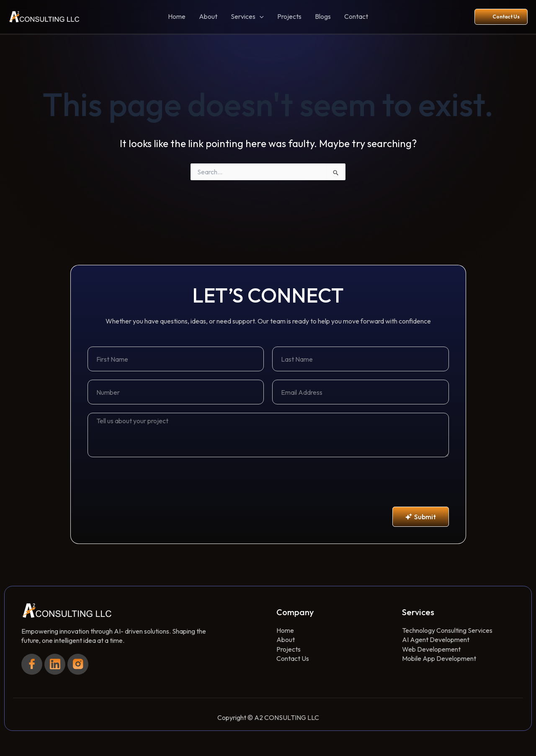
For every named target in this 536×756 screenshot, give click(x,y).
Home (177, 16)
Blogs (323, 16)
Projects (289, 16)
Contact (356, 16)
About (208, 16)
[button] (260, 17)
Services (247, 17)
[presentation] (151, 482)
